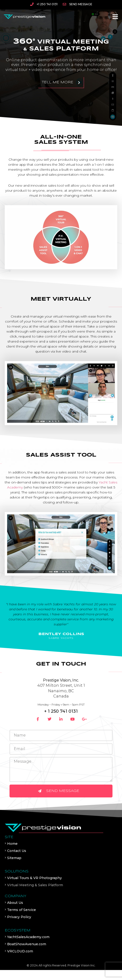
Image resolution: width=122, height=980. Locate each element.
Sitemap (14, 858)
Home (12, 844)
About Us (15, 903)
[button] (115, 17)
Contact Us (17, 851)
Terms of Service (22, 910)
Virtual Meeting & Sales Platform (35, 885)
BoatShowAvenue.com (27, 944)
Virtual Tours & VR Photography (34, 878)
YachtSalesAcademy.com (28, 937)
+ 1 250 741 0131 (61, 711)
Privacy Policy (19, 917)
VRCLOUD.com (20, 951)
